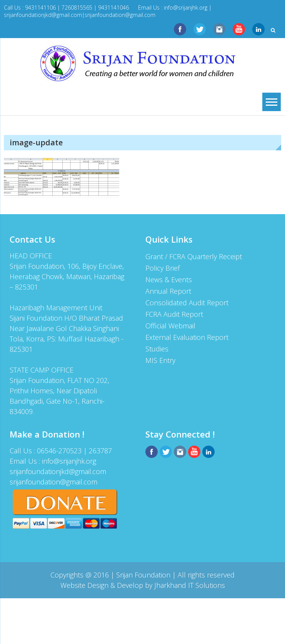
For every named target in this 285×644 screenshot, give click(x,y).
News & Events (169, 280)
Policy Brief (162, 268)
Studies (157, 349)
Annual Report (168, 291)
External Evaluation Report (187, 337)
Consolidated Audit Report (187, 303)
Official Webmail (170, 326)
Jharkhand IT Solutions (190, 585)
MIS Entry (160, 360)
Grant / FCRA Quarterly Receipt (194, 256)
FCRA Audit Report (174, 314)
